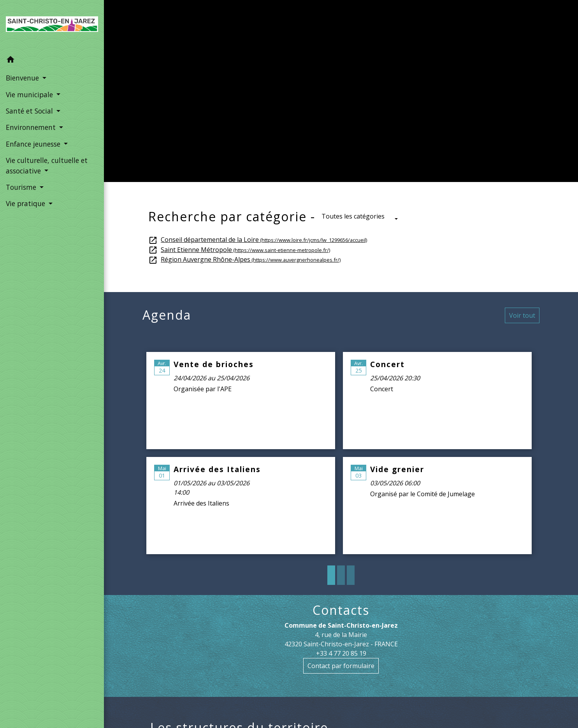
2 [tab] (341, 575)
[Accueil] (52, 26)
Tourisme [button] (22, 187)
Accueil (242, 100)
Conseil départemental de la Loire (258, 240)
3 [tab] (351, 575)
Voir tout (522, 315)
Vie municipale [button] (30, 94)
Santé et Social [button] (30, 111)
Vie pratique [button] (26, 203)
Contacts (341, 610)
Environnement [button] (32, 127)
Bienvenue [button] (23, 78)
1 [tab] (331, 575)
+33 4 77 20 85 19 (341, 653)
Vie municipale (296, 100)
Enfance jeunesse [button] (34, 144)
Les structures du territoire (395, 100)
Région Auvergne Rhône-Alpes (244, 259)
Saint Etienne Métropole (239, 250)
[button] (52, 61)
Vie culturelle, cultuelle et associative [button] (47, 165)
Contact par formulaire (341, 666)
